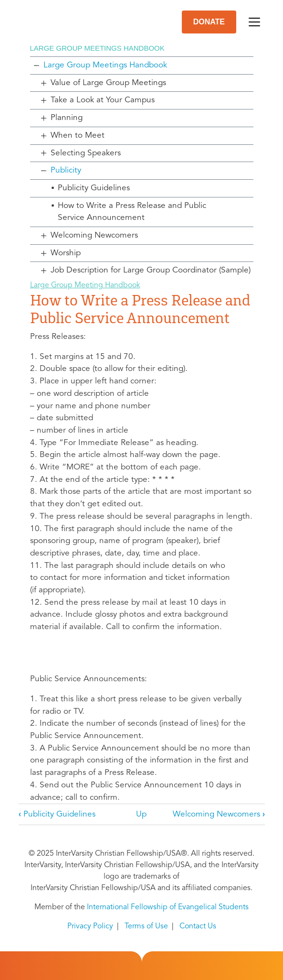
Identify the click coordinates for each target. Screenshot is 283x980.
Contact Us (198, 926)
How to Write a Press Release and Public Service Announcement (132, 212)
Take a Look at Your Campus (103, 100)
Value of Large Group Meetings (108, 83)
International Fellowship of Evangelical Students (168, 907)
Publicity (66, 170)
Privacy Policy (90, 926)
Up (141, 814)
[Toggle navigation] (254, 22)
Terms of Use (146, 926)
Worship (66, 253)
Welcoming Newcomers (94, 235)
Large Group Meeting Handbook (85, 285)
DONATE (209, 22)
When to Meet (78, 136)
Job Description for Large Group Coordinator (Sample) (151, 270)
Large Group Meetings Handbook (105, 65)
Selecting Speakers (86, 153)
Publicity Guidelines (94, 188)
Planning (67, 118)
